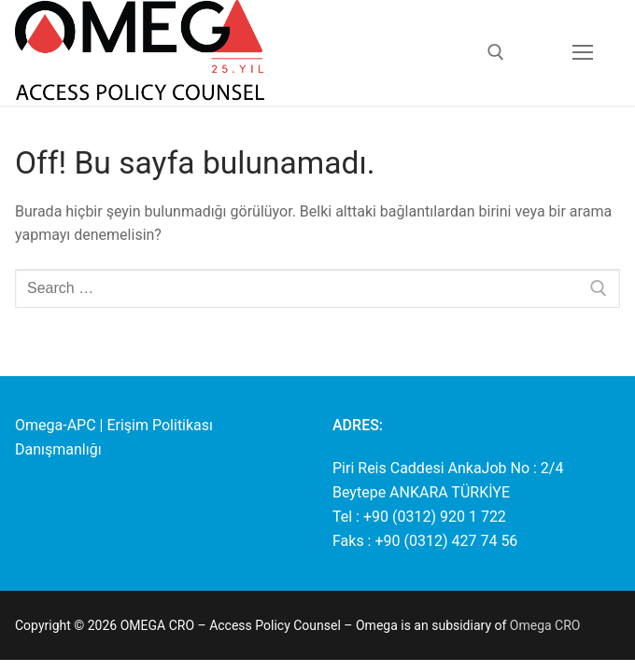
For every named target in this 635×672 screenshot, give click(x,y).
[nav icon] (583, 53)
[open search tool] (496, 52)
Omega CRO (545, 625)
